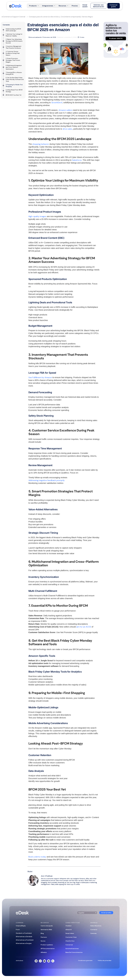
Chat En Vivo (70, 941)
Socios (43, 941)
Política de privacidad (105, 961)
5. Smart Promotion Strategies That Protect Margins (13, 60)
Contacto (94, 930)
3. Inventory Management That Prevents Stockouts (14, 47)
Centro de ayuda (47, 926)
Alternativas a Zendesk (24, 937)
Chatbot (69, 926)
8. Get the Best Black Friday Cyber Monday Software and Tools (15, 79)
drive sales (68, 129)
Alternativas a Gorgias (24, 943)
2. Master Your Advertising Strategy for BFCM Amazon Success (14, 41)
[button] (85, 6)
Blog (42, 933)
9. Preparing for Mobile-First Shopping (14, 86)
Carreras (93, 933)
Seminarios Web (46, 930)
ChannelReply (21, 926)
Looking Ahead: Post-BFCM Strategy (14, 91)
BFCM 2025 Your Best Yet (14, 95)
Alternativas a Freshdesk (25, 940)
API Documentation (48, 949)
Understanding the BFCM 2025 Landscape (13, 30)
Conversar (69, 945)
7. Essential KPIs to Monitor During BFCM (14, 73)
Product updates (47, 945)
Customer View (71, 937)
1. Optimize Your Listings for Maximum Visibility (14, 35)
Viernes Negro (87, 17)
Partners (44, 937)
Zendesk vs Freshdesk (24, 933)
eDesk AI (69, 930)
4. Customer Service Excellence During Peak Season (13, 53)
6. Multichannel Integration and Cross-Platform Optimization (14, 67)
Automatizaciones (72, 949)
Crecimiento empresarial (71, 17)
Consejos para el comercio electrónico (44, 17)
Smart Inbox (70, 933)
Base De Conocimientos (74, 952)
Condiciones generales (85, 961)
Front (18, 930)
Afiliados (44, 952)
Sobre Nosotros (96, 926)
